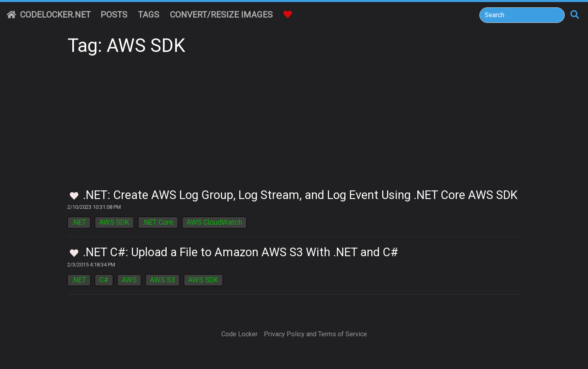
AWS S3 (163, 280)
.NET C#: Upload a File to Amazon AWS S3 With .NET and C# (241, 252)
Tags (149, 15)
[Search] (522, 15)
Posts (114, 15)
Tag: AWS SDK (126, 46)
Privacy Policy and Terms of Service (315, 334)
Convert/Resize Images (221, 15)
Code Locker (239, 334)
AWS (129, 280)
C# (104, 280)
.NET (79, 222)
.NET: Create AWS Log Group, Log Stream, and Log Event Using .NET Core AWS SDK (300, 195)
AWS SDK (114, 222)
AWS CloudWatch (214, 222)
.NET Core (158, 222)
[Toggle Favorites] (74, 196)
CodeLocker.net (49, 15)
